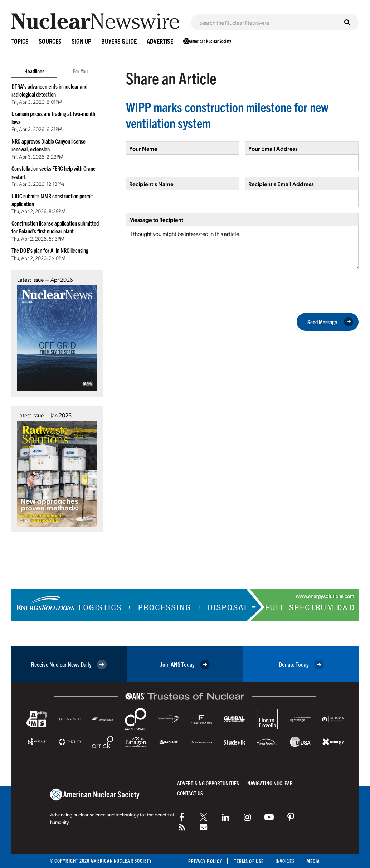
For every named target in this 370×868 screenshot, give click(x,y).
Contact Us (190, 793)
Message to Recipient (156, 220)
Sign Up (81, 41)
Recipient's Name (151, 184)
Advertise (160, 41)
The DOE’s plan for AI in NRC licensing (50, 250)
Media (313, 861)
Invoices (285, 861)
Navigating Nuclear (270, 783)
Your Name (143, 148)
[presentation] (180, 290)
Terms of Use (249, 861)
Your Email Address (273, 148)
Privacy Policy (205, 861)
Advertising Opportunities (208, 783)
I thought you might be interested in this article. (242, 247)
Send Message (330, 322)
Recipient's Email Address (281, 184)
